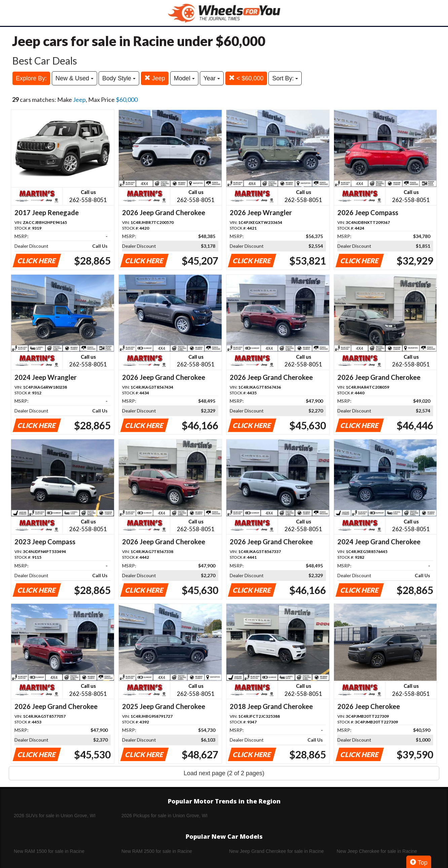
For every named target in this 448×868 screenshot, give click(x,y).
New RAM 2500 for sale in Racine (157, 851)
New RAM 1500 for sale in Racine (49, 851)
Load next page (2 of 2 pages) (224, 773)
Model (184, 78)
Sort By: (285, 78)
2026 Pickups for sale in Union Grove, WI (164, 816)
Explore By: (31, 78)
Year (212, 78)
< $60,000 (246, 78)
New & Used (74, 78)
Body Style (119, 78)
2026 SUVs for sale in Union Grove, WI (55, 816)
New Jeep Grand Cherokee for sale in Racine (276, 851)
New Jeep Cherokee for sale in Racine (377, 851)
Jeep (155, 78)
